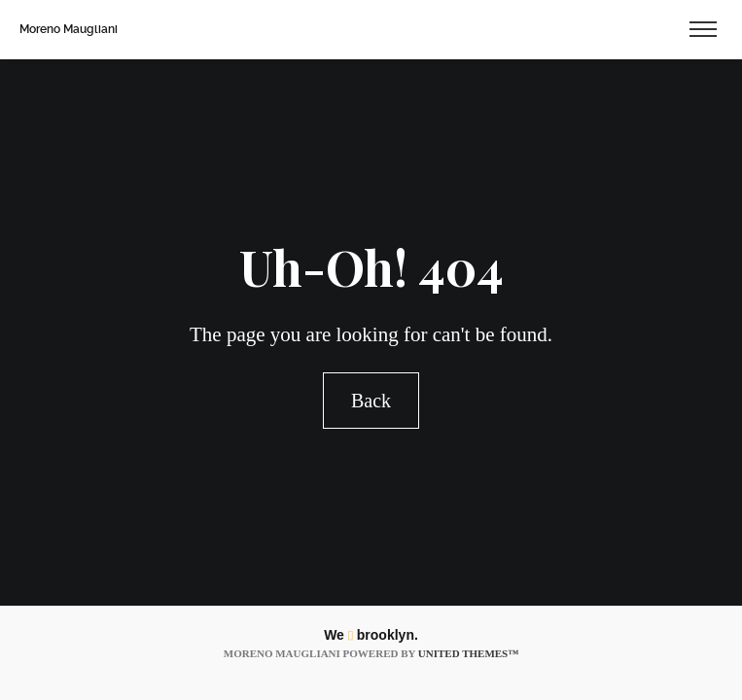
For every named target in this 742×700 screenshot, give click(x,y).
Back (371, 401)
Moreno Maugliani (69, 29)
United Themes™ (468, 653)
